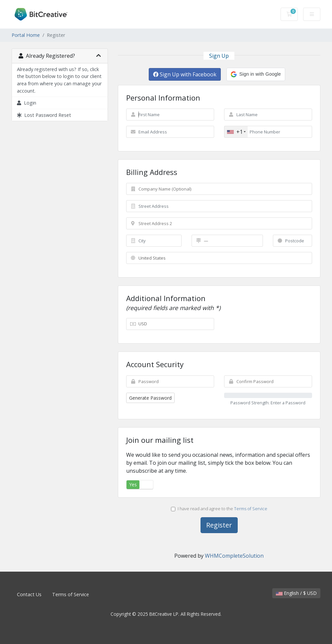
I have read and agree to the (219, 509)
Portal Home (26, 35)
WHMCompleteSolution (234, 556)
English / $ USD (296, 593)
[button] (256, 74)
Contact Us (29, 594)
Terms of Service (251, 509)
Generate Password (150, 398)
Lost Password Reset (44, 115)
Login (27, 103)
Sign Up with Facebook (185, 74)
